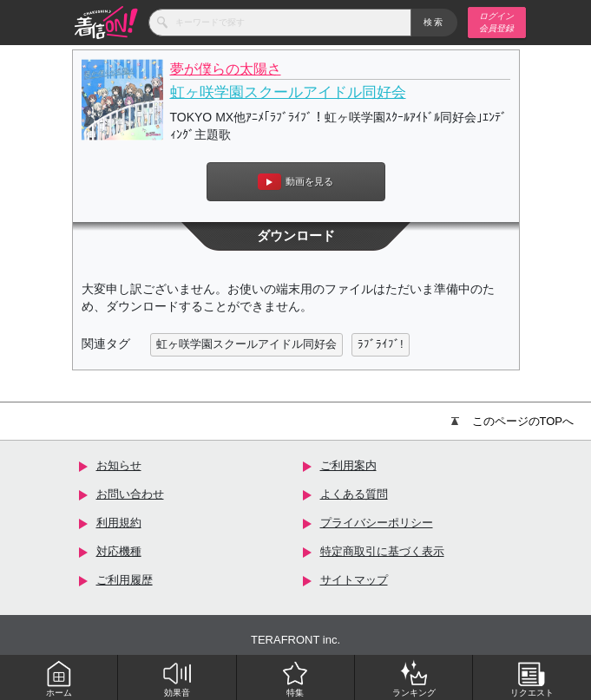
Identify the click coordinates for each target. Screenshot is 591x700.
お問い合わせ (130, 494)
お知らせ (119, 465)
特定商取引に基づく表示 (382, 551)
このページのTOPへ (513, 421)
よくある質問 (354, 494)
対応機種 (119, 551)
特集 (295, 678)
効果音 (177, 678)
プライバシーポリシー (377, 523)
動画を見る (295, 182)
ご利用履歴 (125, 580)
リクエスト (532, 678)
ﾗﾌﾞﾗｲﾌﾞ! (381, 344)
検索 (434, 22)
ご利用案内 (348, 465)
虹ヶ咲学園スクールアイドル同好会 (288, 92)
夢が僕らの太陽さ (226, 69)
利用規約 (119, 523)
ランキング (414, 678)
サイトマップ (354, 580)
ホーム (59, 678)
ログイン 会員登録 (496, 22)
